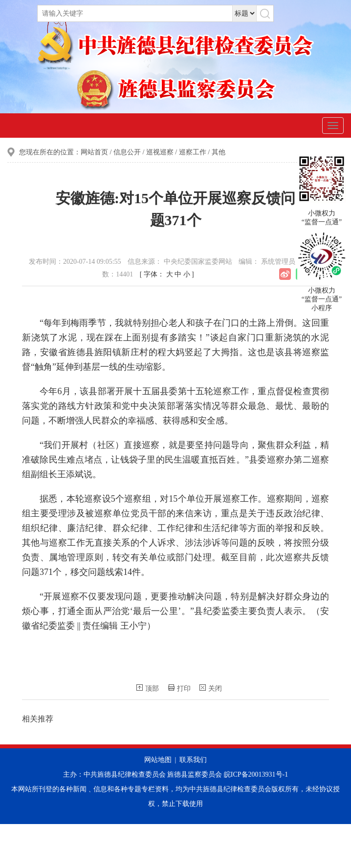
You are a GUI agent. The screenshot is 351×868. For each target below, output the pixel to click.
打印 (179, 688)
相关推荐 (38, 719)
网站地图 (158, 760)
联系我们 (193, 760)
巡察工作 (193, 152)
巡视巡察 (160, 152)
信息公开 (127, 152)
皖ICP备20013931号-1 (256, 774)
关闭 (211, 688)
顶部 (148, 688)
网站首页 (94, 152)
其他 (219, 152)
